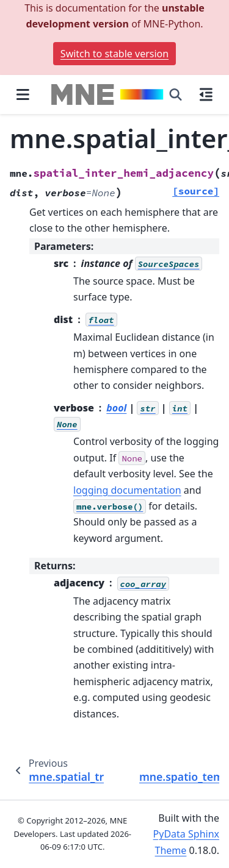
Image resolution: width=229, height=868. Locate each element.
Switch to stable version (114, 54)
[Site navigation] (23, 94)
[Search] (176, 94)
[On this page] (206, 94)
